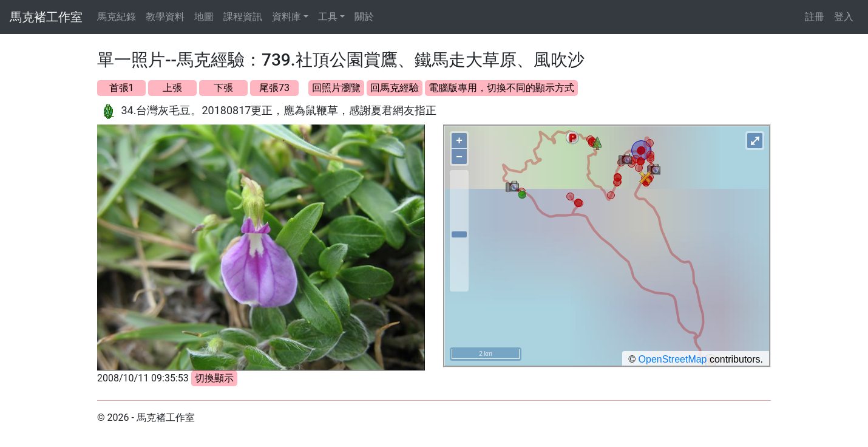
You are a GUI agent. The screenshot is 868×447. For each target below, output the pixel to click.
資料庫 (287, 17)
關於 (364, 17)
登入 (844, 17)
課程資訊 (243, 17)
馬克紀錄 (117, 17)
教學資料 (165, 17)
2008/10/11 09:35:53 (143, 378)
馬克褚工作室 (46, 17)
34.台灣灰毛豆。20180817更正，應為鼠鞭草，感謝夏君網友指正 (279, 110)
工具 (328, 17)
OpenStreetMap (673, 359)
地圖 (204, 17)
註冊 (815, 17)
